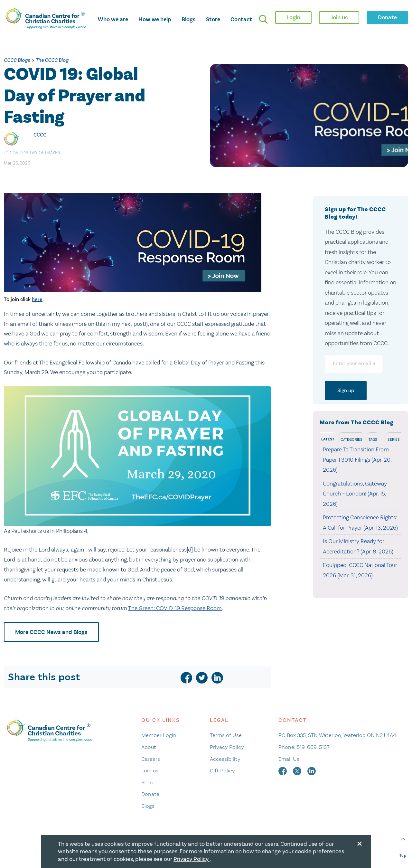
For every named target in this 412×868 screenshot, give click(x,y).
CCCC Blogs (17, 60)
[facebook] (186, 678)
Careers (151, 759)
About (149, 747)
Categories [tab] (351, 439)
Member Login (159, 735)
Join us (150, 770)
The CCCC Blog (52, 60)
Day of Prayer (45, 153)
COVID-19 (19, 153)
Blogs (189, 19)
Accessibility (225, 759)
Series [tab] (394, 439)
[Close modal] (360, 843)
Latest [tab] (328, 439)
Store (213, 19)
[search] (263, 19)
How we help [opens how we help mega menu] (155, 19)
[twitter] (202, 678)
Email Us (289, 759)
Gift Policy (222, 770)
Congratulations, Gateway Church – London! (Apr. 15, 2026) (355, 494)
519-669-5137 (313, 747)
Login (293, 17)
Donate (150, 794)
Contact (241, 19)
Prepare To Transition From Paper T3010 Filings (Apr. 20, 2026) (357, 460)
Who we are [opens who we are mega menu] (113, 19)
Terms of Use (226, 735)
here (37, 299)
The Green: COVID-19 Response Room (175, 608)
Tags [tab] (373, 439)
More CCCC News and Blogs (51, 632)
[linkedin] (217, 678)
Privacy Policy (227, 747)
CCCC (40, 135)
